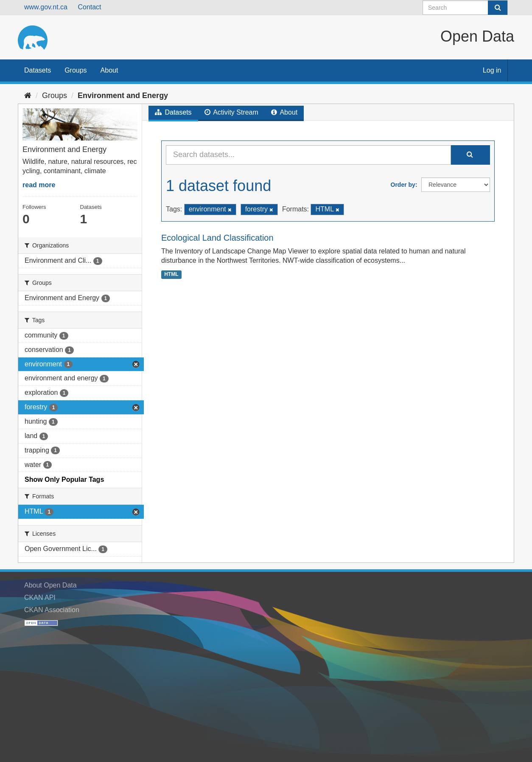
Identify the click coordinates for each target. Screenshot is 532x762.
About (109, 70)
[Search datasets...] (308, 155)
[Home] (28, 96)
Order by (403, 185)
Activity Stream (231, 112)
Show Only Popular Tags (64, 479)
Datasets (38, 70)
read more (39, 185)
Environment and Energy (123, 96)
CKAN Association (52, 610)
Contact (89, 7)
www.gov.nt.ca (46, 7)
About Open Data (50, 585)
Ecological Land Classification (217, 238)
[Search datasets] (465, 8)
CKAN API (40, 598)
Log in (492, 70)
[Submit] (498, 8)
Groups (76, 70)
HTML (171, 274)
